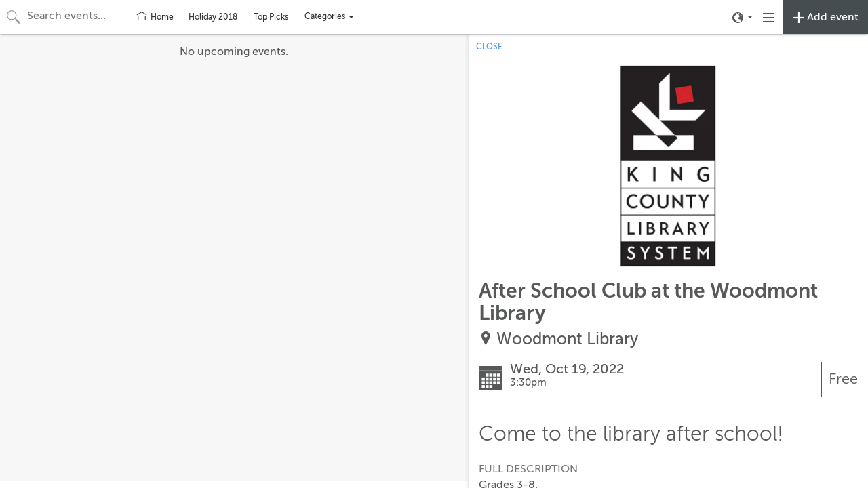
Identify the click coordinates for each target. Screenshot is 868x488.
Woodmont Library (567, 339)
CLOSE (489, 47)
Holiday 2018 (213, 17)
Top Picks (271, 17)
